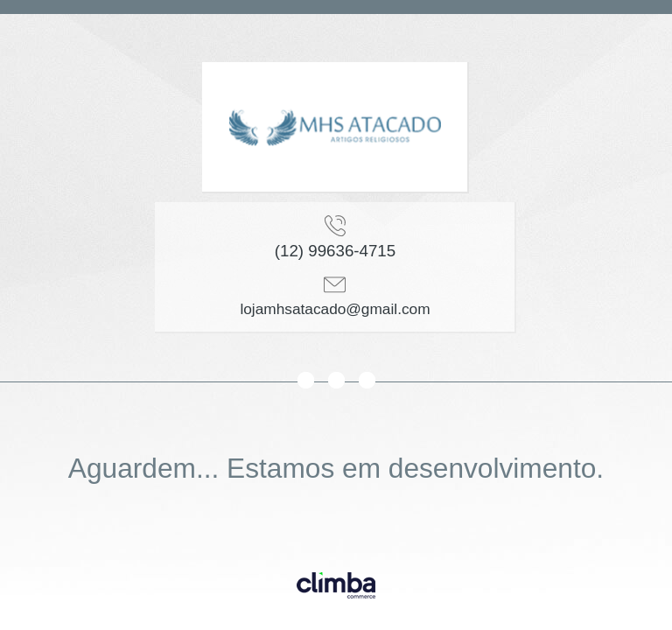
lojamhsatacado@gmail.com (335, 309)
